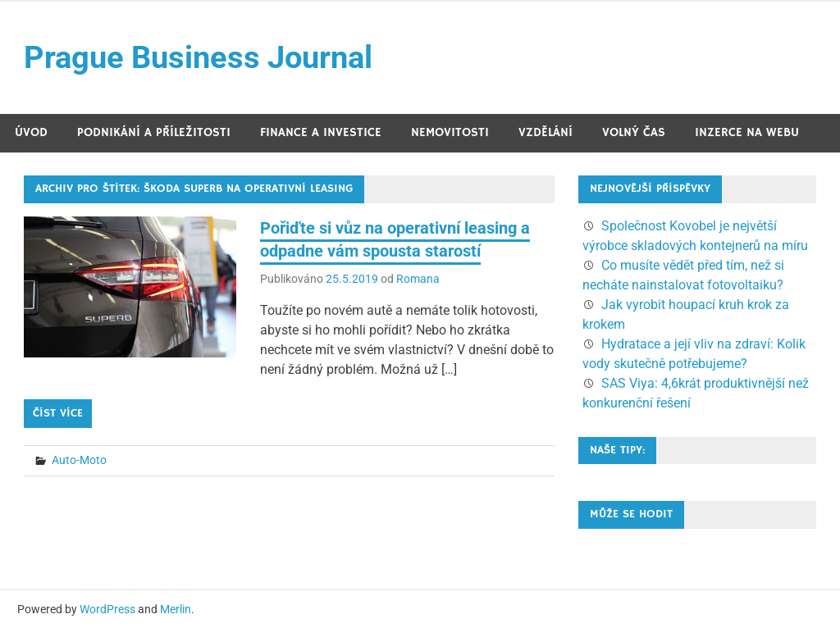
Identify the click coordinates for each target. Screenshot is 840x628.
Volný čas (634, 132)
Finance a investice (321, 132)
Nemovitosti (450, 132)
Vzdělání (546, 132)
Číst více (58, 413)
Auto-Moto (79, 460)
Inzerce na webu (747, 132)
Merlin (176, 609)
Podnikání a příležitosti (154, 132)
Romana (418, 279)
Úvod (31, 132)
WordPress (107, 609)
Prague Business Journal (198, 57)
